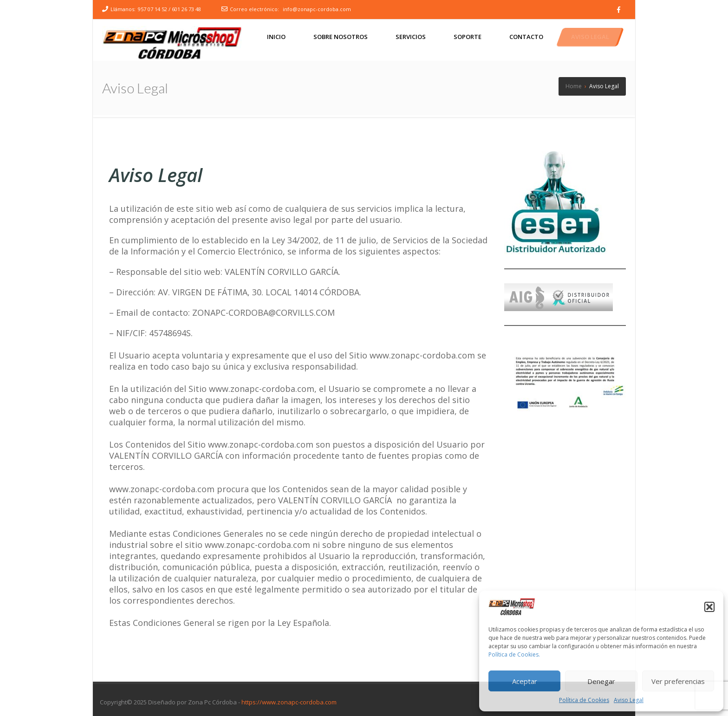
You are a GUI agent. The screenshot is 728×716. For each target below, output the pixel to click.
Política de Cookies (584, 700)
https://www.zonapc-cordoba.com (289, 702)
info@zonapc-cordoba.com (317, 9)
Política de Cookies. (514, 654)
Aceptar (525, 681)
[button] (709, 607)
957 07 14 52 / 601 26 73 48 (169, 9)
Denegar (601, 681)
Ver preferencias (678, 681)
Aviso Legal (629, 700)
